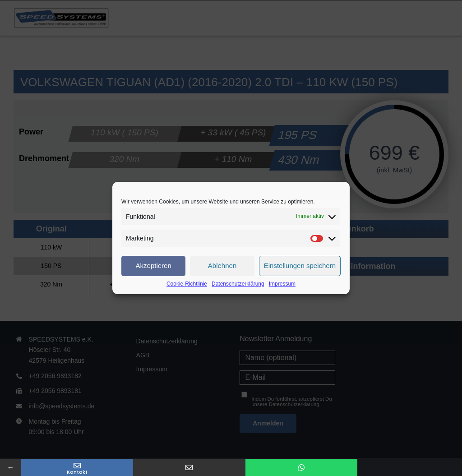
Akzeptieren (154, 266)
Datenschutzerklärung (238, 284)
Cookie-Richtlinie (187, 284)
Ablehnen (222, 266)
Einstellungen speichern (300, 266)
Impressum (282, 284)
